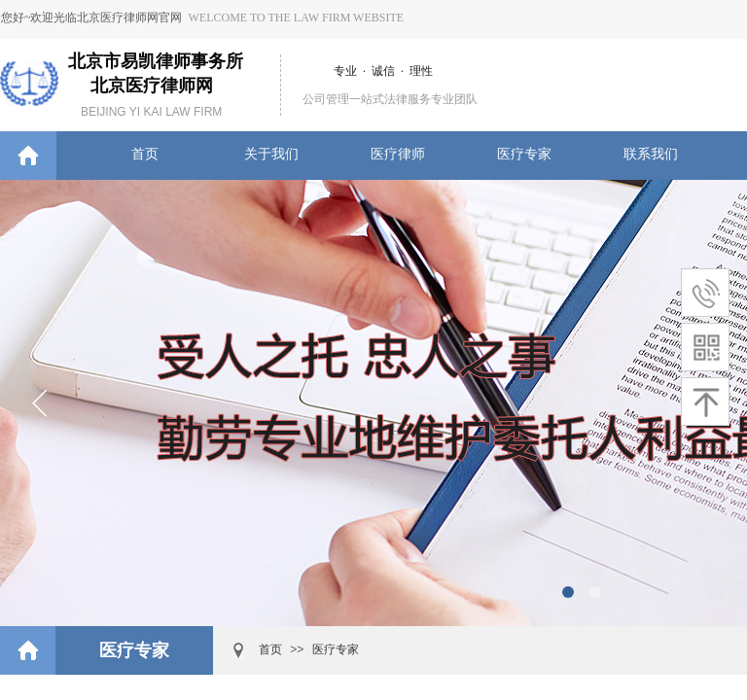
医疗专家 (524, 154)
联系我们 (651, 154)
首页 (145, 154)
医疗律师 (398, 154)
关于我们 (271, 154)
